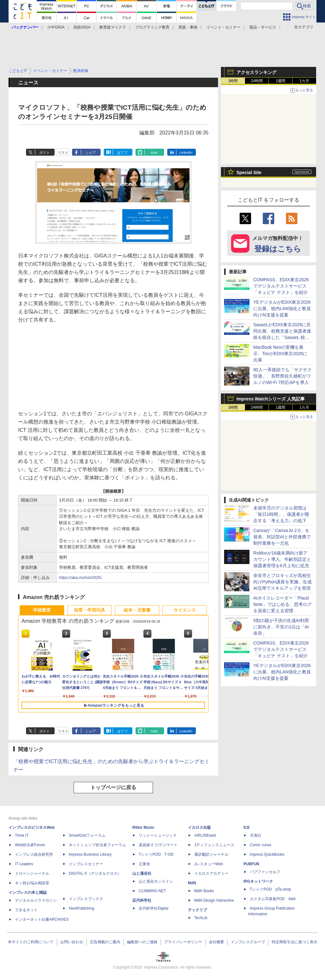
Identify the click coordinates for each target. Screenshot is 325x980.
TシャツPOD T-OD (156, 854)
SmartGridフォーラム (87, 835)
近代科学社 (142, 900)
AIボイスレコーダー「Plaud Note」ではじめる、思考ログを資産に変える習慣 (282, 604)
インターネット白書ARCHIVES (42, 919)
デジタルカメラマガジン (36, 900)
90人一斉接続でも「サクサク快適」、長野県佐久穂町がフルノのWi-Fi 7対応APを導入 (282, 376)
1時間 (233, 81)
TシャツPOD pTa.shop (270, 889)
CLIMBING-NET (152, 891)
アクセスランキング (256, 72)
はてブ (122, 153)
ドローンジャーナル (32, 873)
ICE (247, 827)
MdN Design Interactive (214, 900)
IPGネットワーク (258, 881)
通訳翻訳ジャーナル (211, 854)
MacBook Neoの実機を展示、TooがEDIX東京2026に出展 (280, 354)
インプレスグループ (248, 942)
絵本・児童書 (137, 610)
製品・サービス (263, 27)
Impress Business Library (90, 854)
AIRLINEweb (205, 835)
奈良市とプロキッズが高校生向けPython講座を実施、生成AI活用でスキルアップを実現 (282, 582)
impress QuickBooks (267, 854)
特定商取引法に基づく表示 (295, 942)
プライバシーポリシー (183, 942)
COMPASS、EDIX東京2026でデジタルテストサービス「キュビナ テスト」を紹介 (281, 286)
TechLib (201, 918)
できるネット (26, 910)
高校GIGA (82, 27)
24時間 (257, 81)
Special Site (249, 172)
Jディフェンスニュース (214, 845)
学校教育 (42, 610)
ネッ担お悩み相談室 (32, 883)
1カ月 (305, 81)
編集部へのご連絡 (142, 942)
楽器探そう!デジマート (158, 845)
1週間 (281, 81)
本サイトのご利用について (31, 942)
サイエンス (185, 610)
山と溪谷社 (142, 873)
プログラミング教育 (152, 27)
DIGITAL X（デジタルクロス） (95, 873)
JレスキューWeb (209, 864)
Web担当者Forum (30, 845)
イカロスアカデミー (211, 873)
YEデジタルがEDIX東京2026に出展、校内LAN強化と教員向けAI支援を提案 (282, 308)
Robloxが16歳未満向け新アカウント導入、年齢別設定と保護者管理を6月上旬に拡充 (282, 559)
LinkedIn (186, 153)
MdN (192, 883)
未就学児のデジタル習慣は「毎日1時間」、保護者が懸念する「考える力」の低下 (281, 514)
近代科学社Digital (153, 908)
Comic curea (260, 845)
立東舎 (144, 864)
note (154, 153)
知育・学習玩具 (90, 610)
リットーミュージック (158, 835)
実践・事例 (188, 27)
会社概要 (216, 942)
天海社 (255, 835)
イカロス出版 (199, 827)
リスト (63, 153)
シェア (91, 153)
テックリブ (197, 910)
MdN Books (204, 891)
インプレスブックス (86, 899)
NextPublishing (82, 908)
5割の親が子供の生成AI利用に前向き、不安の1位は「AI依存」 (281, 627)
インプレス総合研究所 (34, 854)
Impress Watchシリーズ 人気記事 (271, 399)
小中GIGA (56, 27)
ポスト (45, 153)
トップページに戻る (113, 787)
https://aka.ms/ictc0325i (80, 578)
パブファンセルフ (265, 872)
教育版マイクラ (113, 27)
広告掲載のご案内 (105, 942)
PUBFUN (251, 864)
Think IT (22, 835)
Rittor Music (143, 827)
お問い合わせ (72, 942)
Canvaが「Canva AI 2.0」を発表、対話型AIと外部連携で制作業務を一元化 (282, 537)
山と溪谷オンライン (156, 881)
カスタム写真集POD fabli (273, 899)
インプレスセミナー (86, 864)
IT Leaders (24, 864)
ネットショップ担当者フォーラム (97, 845)
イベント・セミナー (223, 27)
